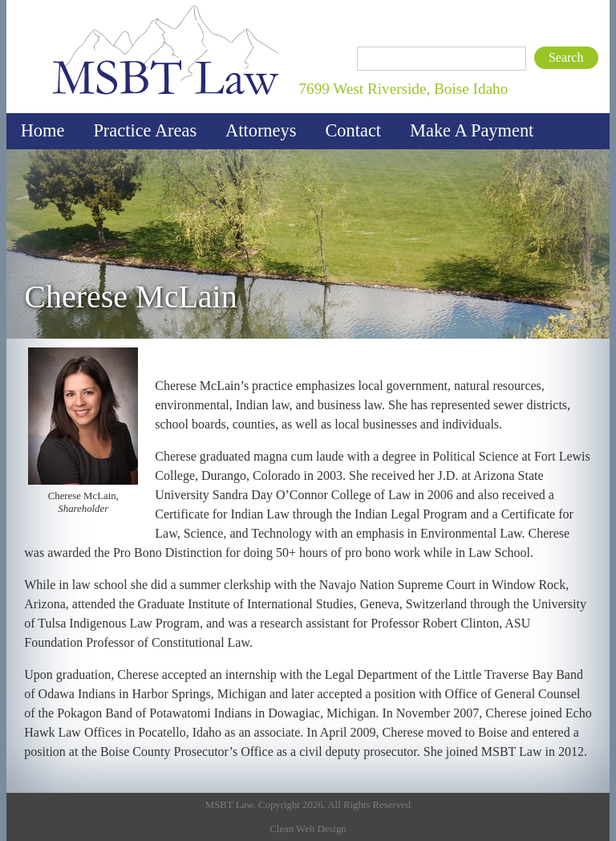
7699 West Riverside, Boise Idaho (403, 89)
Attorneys (261, 130)
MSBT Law (63, 4)
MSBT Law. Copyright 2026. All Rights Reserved (308, 805)
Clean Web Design (308, 829)
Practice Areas (145, 130)
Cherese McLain (130, 297)
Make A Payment (472, 130)
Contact (353, 130)
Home (43, 130)
